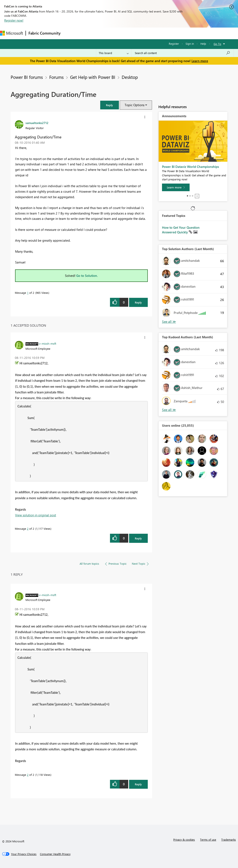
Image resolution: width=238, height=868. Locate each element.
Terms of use (208, 839)
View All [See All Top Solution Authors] (169, 322)
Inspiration (89, 33)
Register (174, 44)
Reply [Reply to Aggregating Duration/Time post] (138, 302)
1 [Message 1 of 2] (28, 293)
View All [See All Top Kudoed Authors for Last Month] (169, 410)
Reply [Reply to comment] (138, 538)
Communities (125, 33)
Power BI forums (27, 77)
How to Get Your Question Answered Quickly (181, 230)
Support (178, 33)
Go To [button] (217, 44)
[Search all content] (182, 53)
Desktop (130, 77)
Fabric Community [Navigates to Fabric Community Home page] (44, 33)
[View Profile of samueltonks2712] (37, 123)
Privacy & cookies (184, 839)
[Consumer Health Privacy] (55, 854)
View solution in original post (36, 515)
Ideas (106, 33)
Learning (161, 33)
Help (203, 44)
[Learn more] (176, 187)
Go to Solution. (87, 276)
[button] (110, 105)
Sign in (190, 44)
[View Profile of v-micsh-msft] (48, 343)
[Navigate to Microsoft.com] (11, 33)
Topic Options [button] (134, 105)
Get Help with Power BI (93, 77)
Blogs (144, 33)
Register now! (14, 20)
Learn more (200, 61)
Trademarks (229, 839)
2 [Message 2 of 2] (28, 529)
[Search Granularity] (114, 53)
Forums (70, 33)
